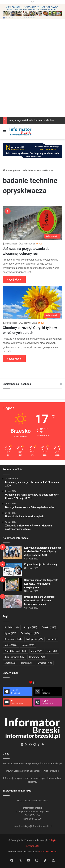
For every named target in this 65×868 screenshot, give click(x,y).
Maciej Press (11, 244)
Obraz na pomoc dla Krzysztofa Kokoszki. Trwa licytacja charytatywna (41, 584)
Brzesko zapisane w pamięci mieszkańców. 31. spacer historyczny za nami (40, 600)
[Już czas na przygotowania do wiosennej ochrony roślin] (32, 223)
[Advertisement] (32, 82)
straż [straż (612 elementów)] (52, 651)
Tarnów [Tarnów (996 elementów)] (27, 663)
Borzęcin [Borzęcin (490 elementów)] (30, 627)
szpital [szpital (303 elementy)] (10, 663)
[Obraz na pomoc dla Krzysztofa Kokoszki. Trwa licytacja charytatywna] (12, 585)
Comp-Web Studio (48, 851)
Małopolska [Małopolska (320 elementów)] (34, 639)
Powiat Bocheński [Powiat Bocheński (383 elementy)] (16, 651)
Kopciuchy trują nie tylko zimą (41, 565)
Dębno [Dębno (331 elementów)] (10, 633)
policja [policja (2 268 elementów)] (11, 645)
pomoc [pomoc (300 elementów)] (28, 645)
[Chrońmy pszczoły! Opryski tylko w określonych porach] (32, 303)
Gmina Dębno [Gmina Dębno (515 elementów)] (30, 633)
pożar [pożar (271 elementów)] (37, 651)
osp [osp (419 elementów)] (52, 639)
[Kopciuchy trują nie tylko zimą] (12, 569)
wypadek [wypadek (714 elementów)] (45, 663)
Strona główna (11, 170)
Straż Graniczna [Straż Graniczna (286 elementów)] (14, 657)
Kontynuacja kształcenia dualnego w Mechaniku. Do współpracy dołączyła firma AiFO (43, 551)
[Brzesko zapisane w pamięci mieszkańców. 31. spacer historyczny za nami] (12, 602)
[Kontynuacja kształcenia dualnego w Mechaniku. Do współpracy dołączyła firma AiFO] (12, 553)
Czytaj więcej (14, 280)
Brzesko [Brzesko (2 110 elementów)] (49, 627)
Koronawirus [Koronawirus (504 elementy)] (13, 639)
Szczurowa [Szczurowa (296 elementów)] (37, 657)
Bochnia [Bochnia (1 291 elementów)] (12, 627)
